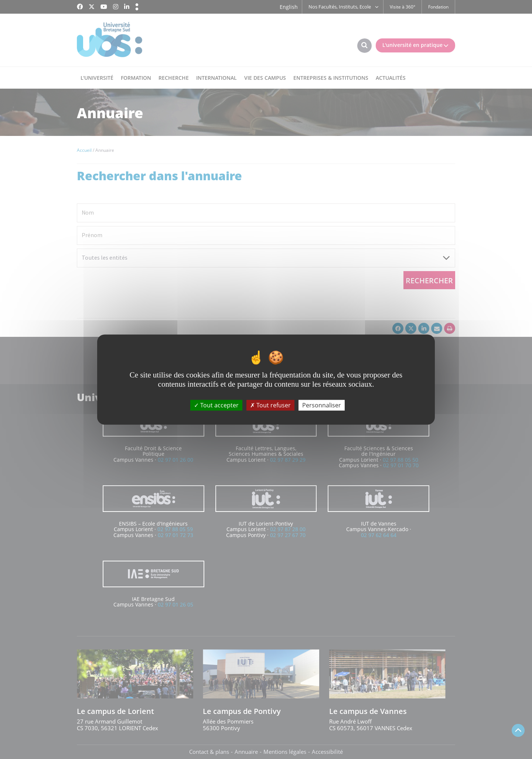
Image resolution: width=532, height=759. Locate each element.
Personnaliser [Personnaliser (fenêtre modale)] (322, 405)
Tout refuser (270, 405)
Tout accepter (216, 405)
